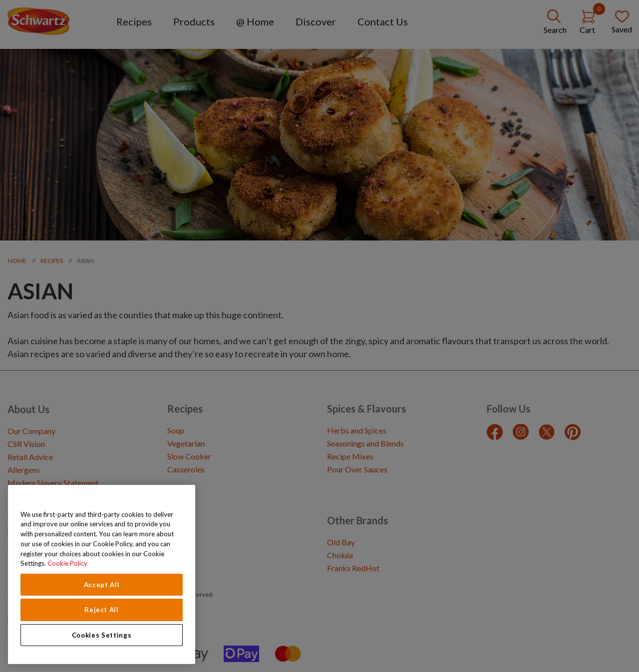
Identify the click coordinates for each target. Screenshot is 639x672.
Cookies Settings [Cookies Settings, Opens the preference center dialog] (102, 635)
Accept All (102, 585)
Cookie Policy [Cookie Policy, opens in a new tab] (67, 563)
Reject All (102, 610)
